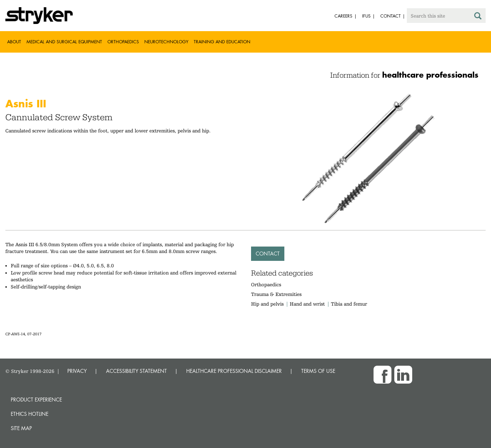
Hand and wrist (307, 304)
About (14, 42)
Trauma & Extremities (276, 294)
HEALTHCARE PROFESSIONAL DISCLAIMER (234, 371)
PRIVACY (77, 371)
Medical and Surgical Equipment (64, 42)
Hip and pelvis (267, 304)
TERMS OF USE (318, 371)
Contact (268, 254)
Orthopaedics (123, 42)
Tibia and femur (349, 304)
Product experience (36, 400)
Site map (21, 428)
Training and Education (222, 42)
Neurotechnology (166, 42)
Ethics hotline (30, 414)
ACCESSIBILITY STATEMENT (136, 371)
